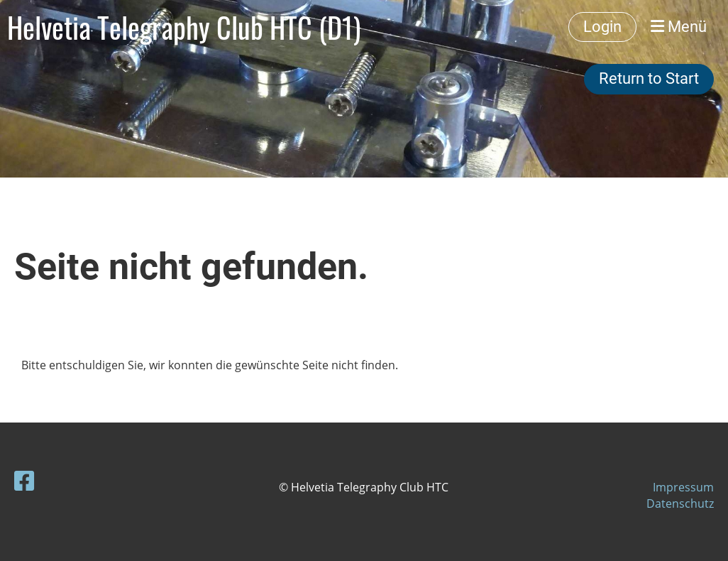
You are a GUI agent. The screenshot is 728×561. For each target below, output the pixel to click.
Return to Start (649, 78)
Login (602, 27)
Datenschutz (680, 503)
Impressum (683, 487)
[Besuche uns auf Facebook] (24, 480)
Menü (679, 27)
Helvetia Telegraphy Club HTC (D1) (184, 27)
